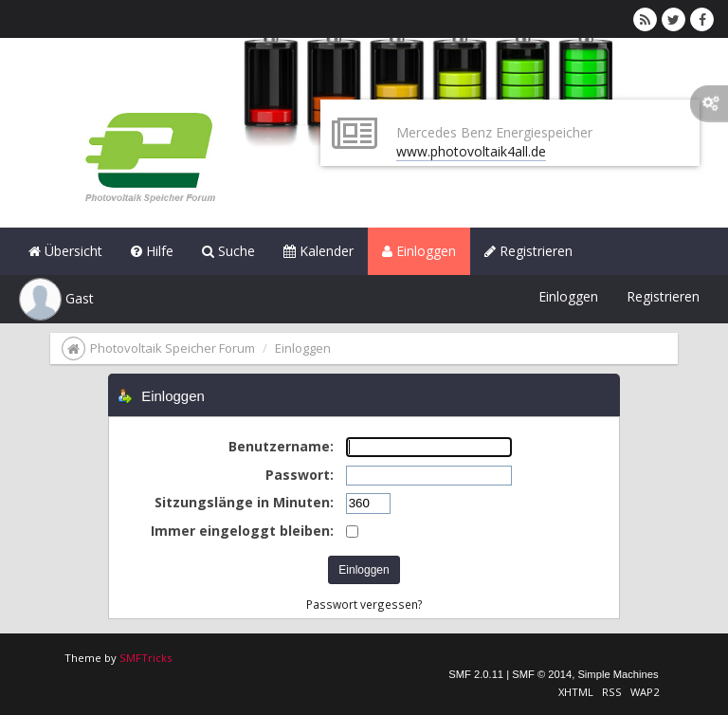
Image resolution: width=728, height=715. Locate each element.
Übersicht (65, 251)
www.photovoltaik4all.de (471, 151)
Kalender (318, 251)
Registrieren (528, 251)
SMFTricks (146, 658)
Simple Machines (618, 674)
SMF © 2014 (542, 674)
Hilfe (152, 251)
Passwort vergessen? (364, 604)
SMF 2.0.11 (476, 674)
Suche (228, 251)
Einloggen (419, 251)
